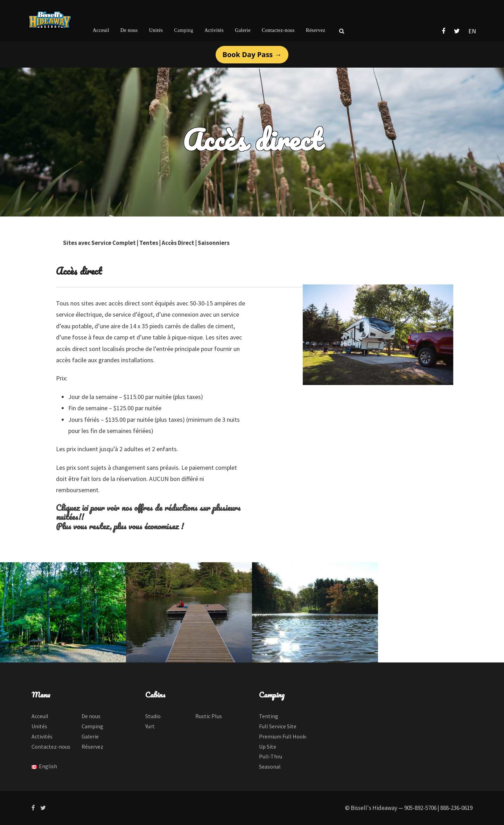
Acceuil (101, 30)
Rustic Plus (209, 716)
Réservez (316, 30)
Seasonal (270, 766)
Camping (184, 30)
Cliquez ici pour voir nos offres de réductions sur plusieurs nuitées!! (148, 512)
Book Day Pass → (252, 54)
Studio (153, 716)
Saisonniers (214, 243)
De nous (129, 30)
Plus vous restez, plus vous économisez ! (120, 526)
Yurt (150, 726)
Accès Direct (178, 243)
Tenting (269, 716)
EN (472, 31)
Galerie (243, 30)
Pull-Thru (271, 756)
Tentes (149, 243)
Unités (156, 30)
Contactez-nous (278, 30)
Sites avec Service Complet (99, 243)
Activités (214, 30)
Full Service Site (278, 726)
